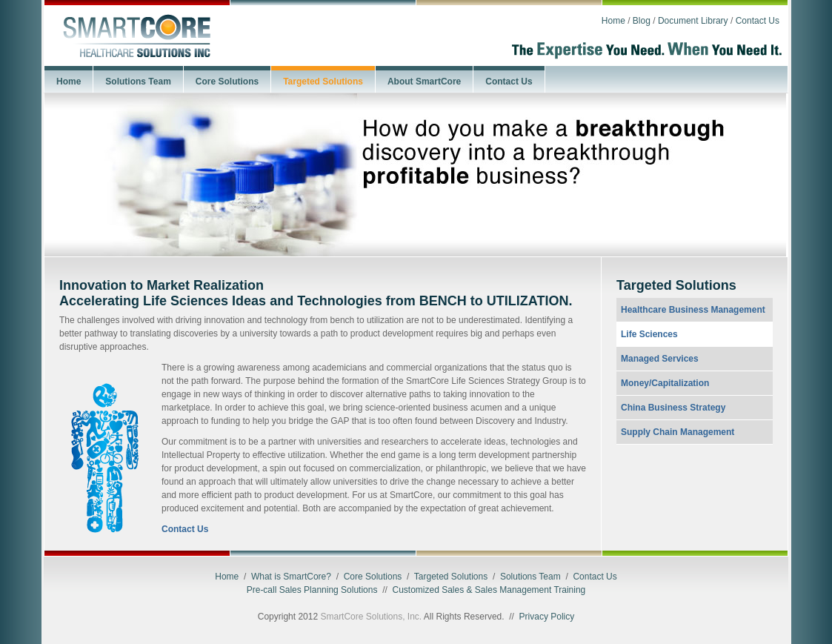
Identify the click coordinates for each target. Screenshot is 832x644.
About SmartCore (424, 82)
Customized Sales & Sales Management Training (489, 590)
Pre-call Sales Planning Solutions (312, 590)
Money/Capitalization (665, 383)
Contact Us (758, 21)
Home (613, 21)
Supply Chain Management (678, 432)
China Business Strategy (673, 408)
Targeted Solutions (323, 82)
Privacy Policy (547, 617)
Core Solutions (227, 82)
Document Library (693, 21)
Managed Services (660, 359)
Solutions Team (138, 82)
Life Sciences (649, 334)
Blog (642, 21)
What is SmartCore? (291, 577)
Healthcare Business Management (693, 310)
